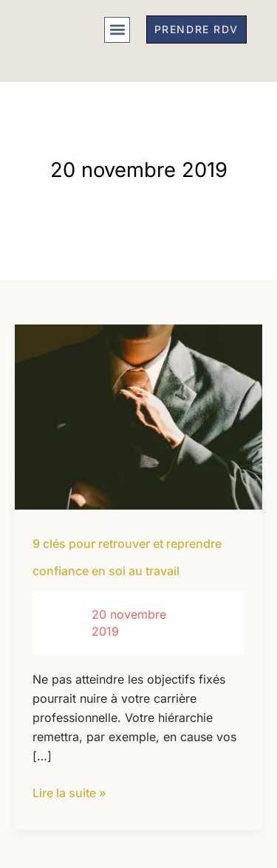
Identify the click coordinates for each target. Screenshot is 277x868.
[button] (117, 30)
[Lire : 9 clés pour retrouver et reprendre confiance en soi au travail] (138, 416)
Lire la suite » (69, 792)
